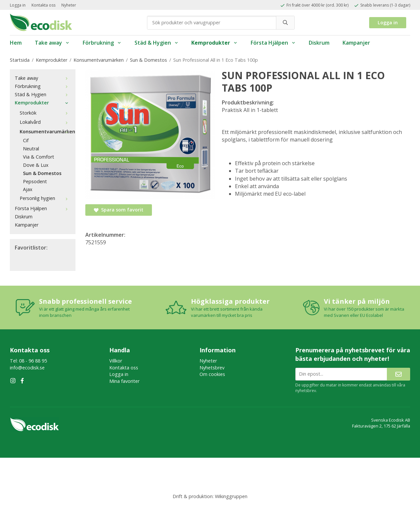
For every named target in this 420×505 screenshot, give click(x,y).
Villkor (116, 361)
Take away (52, 43)
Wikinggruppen (231, 496)
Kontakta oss (43, 5)
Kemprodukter (214, 43)
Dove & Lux (36, 165)
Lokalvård (45, 122)
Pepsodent (35, 181)
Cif (26, 140)
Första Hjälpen (273, 43)
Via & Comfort (39, 157)
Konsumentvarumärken (45, 132)
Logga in (18, 5)
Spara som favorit (119, 210)
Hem (16, 43)
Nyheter (69, 5)
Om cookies (212, 374)
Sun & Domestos (42, 173)
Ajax (28, 189)
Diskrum (319, 43)
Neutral (31, 149)
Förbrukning (102, 43)
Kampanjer (356, 43)
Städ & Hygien (157, 43)
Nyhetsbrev (212, 368)
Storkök (45, 113)
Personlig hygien (45, 198)
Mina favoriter (124, 381)
